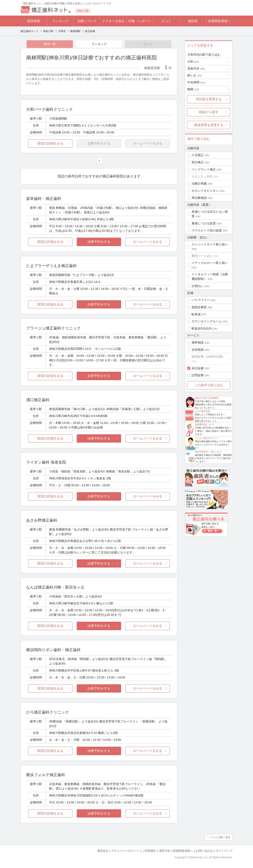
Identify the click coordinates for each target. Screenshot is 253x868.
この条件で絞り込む (209, 385)
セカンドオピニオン (205, 191)
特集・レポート (140, 21)
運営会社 (103, 851)
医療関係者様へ (219, 21)
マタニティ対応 (202, 177)
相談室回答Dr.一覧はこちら (208, 452)
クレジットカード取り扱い (210, 244)
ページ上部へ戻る (220, 837)
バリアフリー (201, 300)
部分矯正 (198, 162)
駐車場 (196, 314)
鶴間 (193, 89)
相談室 (193, 21)
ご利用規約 (149, 851)
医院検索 (34, 21)
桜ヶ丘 (195, 75)
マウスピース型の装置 (207, 230)
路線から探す (209, 112)
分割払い (198, 286)
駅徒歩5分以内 (202, 328)
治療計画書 (199, 183)
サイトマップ (224, 851)
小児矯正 (198, 155)
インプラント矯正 (204, 169)
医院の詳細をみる (50, 143)
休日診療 (198, 368)
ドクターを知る (113, 21)
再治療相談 (199, 198)
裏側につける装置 (204, 223)
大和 (193, 62)
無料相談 (198, 342)
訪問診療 (198, 375)
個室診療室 (199, 307)
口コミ (166, 21)
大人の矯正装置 (202, 411)
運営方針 (165, 851)
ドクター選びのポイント (207, 438)
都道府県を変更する (209, 125)
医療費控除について (205, 424)
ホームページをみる (148, 242)
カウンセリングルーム (207, 321)
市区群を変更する (209, 99)
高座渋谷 (196, 68)
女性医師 (198, 350)
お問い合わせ (204, 851)
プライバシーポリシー (125, 851)
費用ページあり (202, 256)
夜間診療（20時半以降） (208, 357)
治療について (87, 21)
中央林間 (196, 82)
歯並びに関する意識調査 (207, 398)
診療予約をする (99, 242)
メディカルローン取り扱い (210, 263)
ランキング (60, 21)
